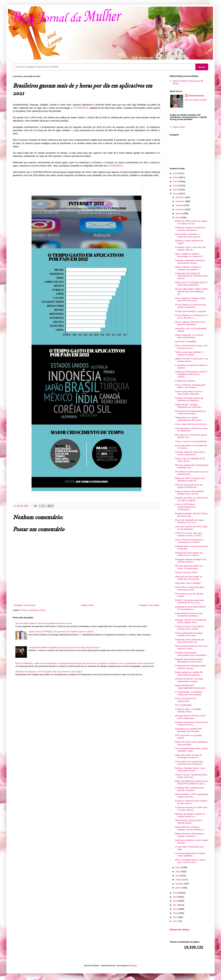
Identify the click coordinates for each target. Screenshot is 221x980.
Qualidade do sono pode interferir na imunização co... (190, 608)
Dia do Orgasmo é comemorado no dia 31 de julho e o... (191, 317)
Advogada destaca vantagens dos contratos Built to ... (191, 561)
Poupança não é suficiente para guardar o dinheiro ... (190, 789)
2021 (176, 194)
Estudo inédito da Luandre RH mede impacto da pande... (189, 674)
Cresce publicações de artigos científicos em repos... (189, 634)
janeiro (179, 888)
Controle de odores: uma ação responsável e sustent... (189, 680)
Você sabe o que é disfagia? (188, 583)
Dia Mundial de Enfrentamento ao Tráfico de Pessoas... (190, 412)
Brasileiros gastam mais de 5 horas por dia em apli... (191, 515)
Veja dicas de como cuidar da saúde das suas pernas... (188, 578)
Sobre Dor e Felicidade (186, 342)
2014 (176, 917)
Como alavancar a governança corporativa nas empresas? (189, 763)
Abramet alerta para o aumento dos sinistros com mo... (191, 723)
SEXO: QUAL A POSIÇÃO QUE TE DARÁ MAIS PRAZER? (191, 284)
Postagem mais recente (25, 605)
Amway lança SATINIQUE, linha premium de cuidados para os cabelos (61, 632)
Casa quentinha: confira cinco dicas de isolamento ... (191, 430)
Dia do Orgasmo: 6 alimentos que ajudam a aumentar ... (190, 306)
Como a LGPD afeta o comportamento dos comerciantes (185, 507)
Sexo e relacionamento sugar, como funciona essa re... (191, 347)
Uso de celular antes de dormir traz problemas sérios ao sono (44, 623)
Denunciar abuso (180, 929)
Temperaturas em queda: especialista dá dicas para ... (189, 419)
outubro (179, 205)
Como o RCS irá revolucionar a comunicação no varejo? (189, 541)
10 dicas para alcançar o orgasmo (191, 311)
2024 (176, 181)
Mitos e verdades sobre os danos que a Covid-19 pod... (190, 861)
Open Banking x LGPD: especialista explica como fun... (191, 796)
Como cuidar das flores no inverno (191, 424)
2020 (176, 893)
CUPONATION (81, 108)
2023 (176, 186)
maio (178, 872)
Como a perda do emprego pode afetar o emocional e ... (190, 386)
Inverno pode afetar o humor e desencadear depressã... (189, 393)
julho (178, 217)
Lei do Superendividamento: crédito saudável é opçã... (191, 750)
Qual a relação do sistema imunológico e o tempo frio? (189, 255)
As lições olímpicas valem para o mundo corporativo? (190, 453)
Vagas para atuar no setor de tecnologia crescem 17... (188, 756)
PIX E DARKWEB (183, 705)
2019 (176, 897)
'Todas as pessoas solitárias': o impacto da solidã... (189, 353)
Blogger (133, 966)
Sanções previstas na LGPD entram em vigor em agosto (191, 499)
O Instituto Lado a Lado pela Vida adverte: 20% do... (190, 249)
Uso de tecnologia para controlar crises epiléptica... (190, 855)
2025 (176, 177)
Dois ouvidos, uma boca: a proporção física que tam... (188, 235)
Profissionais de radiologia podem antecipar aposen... (190, 667)
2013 (176, 921)
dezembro (180, 197)
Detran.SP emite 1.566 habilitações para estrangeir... (191, 743)
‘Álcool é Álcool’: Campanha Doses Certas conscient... (191, 776)
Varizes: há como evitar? (186, 572)
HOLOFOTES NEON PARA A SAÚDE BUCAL (188, 822)
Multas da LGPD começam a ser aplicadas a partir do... (190, 480)
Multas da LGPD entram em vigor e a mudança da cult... (191, 222)
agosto (179, 213)
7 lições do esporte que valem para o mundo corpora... (191, 809)
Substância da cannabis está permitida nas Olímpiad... (188, 730)
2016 (176, 909)
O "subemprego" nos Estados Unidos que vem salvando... (189, 693)
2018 (176, 901)
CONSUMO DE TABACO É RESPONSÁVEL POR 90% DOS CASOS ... (191, 276)
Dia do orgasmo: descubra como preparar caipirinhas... (190, 323)
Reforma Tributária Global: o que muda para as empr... (190, 769)
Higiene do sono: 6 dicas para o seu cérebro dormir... (191, 360)
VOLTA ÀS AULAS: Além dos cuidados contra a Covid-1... (189, 534)
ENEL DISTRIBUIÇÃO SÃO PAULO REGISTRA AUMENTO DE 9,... (191, 783)
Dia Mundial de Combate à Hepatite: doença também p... (190, 828)
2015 (176, 913)
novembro (180, 201)
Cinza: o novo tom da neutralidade (191, 441)
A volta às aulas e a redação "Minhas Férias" (188, 710)
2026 (176, 173)
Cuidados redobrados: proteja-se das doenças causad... (190, 262)
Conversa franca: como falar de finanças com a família (189, 628)
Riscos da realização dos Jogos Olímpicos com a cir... (190, 521)
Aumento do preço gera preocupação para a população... (191, 654)
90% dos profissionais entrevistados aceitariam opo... (191, 466)
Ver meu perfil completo (196, 100)
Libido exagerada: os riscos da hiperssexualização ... (189, 336)
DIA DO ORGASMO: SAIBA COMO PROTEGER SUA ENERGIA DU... (191, 292)
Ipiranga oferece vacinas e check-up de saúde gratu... (190, 717)
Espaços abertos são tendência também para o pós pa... (189, 493)
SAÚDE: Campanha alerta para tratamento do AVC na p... (189, 601)
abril (178, 876)
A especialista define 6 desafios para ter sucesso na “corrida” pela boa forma (64, 647)
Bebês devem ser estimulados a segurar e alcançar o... (190, 835)
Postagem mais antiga (149, 605)
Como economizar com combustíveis (186, 700)
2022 (176, 190)
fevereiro (180, 884)
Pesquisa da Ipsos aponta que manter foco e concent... (189, 554)
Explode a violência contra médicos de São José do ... (191, 802)
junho (178, 867)
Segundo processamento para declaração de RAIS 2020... (189, 660)
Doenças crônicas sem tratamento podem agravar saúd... (191, 621)
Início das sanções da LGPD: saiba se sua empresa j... (191, 528)
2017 (176, 905)
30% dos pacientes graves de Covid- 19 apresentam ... (189, 567)
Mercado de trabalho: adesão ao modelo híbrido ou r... (190, 815)
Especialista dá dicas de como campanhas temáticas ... (189, 615)
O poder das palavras (185, 381)
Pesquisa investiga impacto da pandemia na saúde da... (189, 399)
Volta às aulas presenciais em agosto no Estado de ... (189, 486)
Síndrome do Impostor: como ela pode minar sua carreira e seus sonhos (49, 672)
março (179, 880)
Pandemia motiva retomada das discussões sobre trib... (190, 641)
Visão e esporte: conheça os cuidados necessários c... (188, 268)
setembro (180, 209)
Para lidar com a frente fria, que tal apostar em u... (191, 436)
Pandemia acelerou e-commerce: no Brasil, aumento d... (190, 229)
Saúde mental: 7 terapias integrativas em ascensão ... (189, 406)
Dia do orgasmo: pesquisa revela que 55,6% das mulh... (190, 299)
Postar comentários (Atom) (33, 610)
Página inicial (87, 605)
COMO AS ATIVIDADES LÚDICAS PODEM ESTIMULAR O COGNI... (191, 374)
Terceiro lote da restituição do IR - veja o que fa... (190, 460)
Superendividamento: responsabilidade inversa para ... (191, 687)
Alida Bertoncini (196, 96)
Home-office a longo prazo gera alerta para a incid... (189, 588)
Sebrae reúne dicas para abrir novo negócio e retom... (191, 647)
